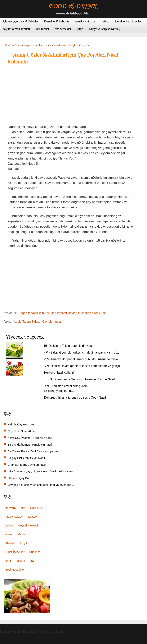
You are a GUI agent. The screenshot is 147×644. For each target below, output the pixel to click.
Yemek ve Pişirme (85, 21)
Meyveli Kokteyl (28, 525)
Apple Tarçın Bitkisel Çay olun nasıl (38, 322)
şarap (80, 29)
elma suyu (37, 508)
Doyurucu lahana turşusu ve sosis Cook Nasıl (75, 398)
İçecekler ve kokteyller (128, 21)
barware (11, 508)
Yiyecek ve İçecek (36, 45)
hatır (8, 561)
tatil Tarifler (42, 29)
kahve (9, 525)
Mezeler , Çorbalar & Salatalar (21, 21)
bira (23, 508)
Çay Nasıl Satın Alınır (22, 431)
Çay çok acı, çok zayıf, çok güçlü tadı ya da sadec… (41, 485)
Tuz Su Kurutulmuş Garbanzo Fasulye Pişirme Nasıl (80, 379)
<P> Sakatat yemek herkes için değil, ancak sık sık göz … (83, 352)
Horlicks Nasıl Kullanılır (60, 373)
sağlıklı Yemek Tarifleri (16, 29)
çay (85, 45)
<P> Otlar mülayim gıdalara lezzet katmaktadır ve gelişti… (83, 366)
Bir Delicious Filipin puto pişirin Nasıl (69, 346)
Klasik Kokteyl (14, 517)
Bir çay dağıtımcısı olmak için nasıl (30, 445)
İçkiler (9, 534)
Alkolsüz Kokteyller (17, 543)
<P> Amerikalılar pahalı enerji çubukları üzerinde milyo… (82, 359)
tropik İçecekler (15, 570)
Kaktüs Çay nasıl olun (22, 424)
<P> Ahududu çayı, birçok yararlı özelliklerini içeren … (42, 471)
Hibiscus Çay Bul (19, 478)
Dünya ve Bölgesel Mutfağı (105, 29)
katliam (20, 561)
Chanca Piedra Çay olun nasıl (27, 465)
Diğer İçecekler (15, 552)
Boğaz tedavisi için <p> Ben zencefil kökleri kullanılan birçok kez (63, 313)
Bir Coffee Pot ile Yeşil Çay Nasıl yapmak (34, 451)
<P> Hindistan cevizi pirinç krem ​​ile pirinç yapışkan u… (66, 388)
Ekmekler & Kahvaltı (56, 21)
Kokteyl (33, 517)
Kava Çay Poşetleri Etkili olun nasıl (30, 438)
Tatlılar (105, 21)
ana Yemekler (63, 29)
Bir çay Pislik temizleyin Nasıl (27, 458)
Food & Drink (13, 45)
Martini (22, 534)
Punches (35, 552)
